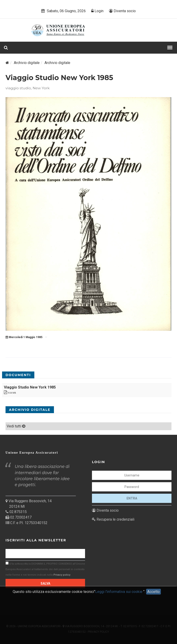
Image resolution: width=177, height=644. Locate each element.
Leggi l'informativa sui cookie (119, 595)
